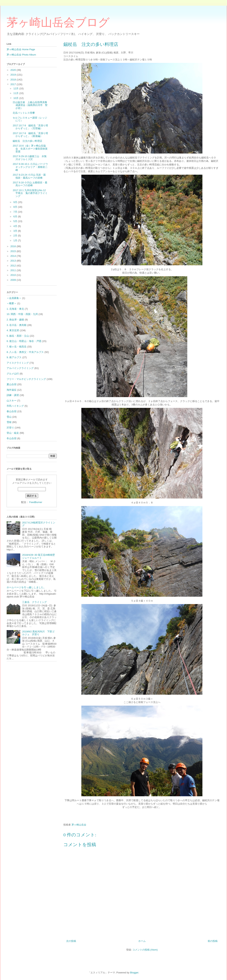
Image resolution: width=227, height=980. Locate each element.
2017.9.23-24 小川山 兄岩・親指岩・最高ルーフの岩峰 (29, 176)
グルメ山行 (13, 374)
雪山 (9, 417)
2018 (14, 80)
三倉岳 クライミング (34, 602)
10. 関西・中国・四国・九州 (22, 314)
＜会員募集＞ (14, 298)
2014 (14, 256)
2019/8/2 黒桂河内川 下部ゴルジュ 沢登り (38, 633)
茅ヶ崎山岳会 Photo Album (21, 55)
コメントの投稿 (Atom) (145, 950)
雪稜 (9, 422)
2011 (14, 270)
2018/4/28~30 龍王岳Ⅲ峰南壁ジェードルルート (38, 556)
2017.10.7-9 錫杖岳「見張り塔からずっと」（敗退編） (30, 135)
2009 (14, 280)
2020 (14, 70)
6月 (16, 216)
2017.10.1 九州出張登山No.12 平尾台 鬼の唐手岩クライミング (30, 193)
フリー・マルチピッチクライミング (26, 379)
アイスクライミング (18, 363)
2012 (14, 266)
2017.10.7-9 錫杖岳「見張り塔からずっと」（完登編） (30, 127)
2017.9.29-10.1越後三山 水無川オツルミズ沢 (30, 158)
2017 (14, 84)
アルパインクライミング (20, 368)
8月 (16, 207)
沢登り (10, 428)
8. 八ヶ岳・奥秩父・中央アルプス (25, 352)
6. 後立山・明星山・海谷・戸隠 (24, 341)
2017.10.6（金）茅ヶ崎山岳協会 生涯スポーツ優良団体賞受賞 (30, 149)
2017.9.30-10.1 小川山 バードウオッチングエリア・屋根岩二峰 (30, 167)
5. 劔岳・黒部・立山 (18, 336)
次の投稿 (71, 941)
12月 (16, 88)
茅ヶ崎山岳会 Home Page (21, 49)
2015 (14, 251)
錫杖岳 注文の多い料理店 (27, 141)
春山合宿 (12, 411)
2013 (14, 261)
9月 (16, 202)
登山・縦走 (13, 433)
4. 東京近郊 (13, 330)
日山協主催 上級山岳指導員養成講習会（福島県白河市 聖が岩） (30, 105)
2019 (14, 75)
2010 (14, 275)
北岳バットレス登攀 (24, 113)
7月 (16, 212)
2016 (14, 246)
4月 (16, 226)
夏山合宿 (12, 384)
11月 (16, 93)
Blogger (134, 973)
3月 (16, 231)
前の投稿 (213, 941)
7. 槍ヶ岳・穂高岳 (17, 347)
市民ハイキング (15, 406)
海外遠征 (12, 390)
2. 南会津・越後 (15, 320)
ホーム (142, 941)
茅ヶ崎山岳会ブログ (58, 22)
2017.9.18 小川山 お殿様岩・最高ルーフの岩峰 (30, 184)
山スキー (12, 401)
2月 (16, 236)
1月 (16, 240)
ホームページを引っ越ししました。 (26, 587)
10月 (16, 98)
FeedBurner (36, 502)
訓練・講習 (13, 395)
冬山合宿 (12, 438)
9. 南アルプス (14, 357)
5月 (16, 221)
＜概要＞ (12, 303)
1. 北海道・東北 (15, 309)
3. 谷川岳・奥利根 (17, 325)
